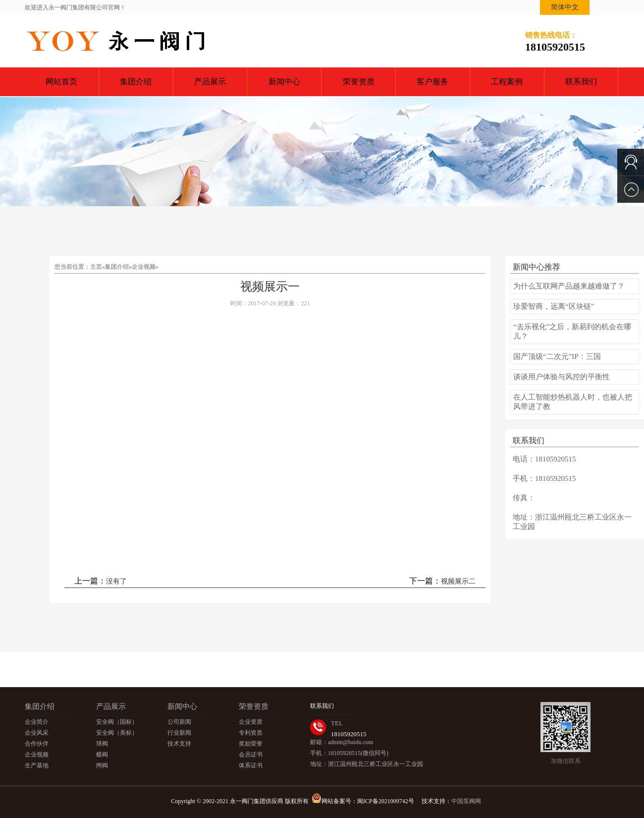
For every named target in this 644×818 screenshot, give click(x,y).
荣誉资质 (359, 82)
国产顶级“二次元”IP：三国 (557, 356)
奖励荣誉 (251, 744)
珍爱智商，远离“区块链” (554, 306)
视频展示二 (458, 581)
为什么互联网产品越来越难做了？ (569, 286)
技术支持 (179, 744)
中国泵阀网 (466, 801)
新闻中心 (284, 82)
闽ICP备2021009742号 (386, 801)
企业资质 (251, 722)
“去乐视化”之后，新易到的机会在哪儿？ (572, 331)
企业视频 (144, 267)
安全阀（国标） (117, 722)
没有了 (116, 581)
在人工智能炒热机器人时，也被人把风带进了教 (573, 402)
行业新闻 (179, 733)
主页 (96, 267)
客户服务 (432, 82)
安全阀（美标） (117, 733)
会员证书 (251, 755)
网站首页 (61, 82)
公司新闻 (179, 722)
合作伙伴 (37, 744)
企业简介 (37, 722)
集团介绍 (136, 82)
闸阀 (102, 765)
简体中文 (565, 7)
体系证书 (251, 765)
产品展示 (210, 82)
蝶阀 (102, 755)
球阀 (102, 744)
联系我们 (581, 82)
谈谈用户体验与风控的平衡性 (562, 377)
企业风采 (37, 733)
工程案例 (507, 82)
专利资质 (251, 733)
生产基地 (37, 765)
